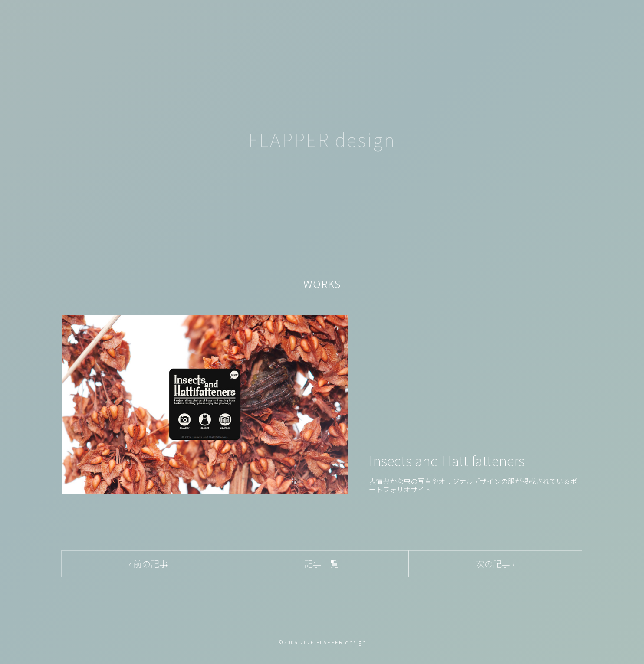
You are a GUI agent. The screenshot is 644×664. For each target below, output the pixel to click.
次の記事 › (495, 564)
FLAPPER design (322, 139)
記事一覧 (322, 564)
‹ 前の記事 (148, 564)
